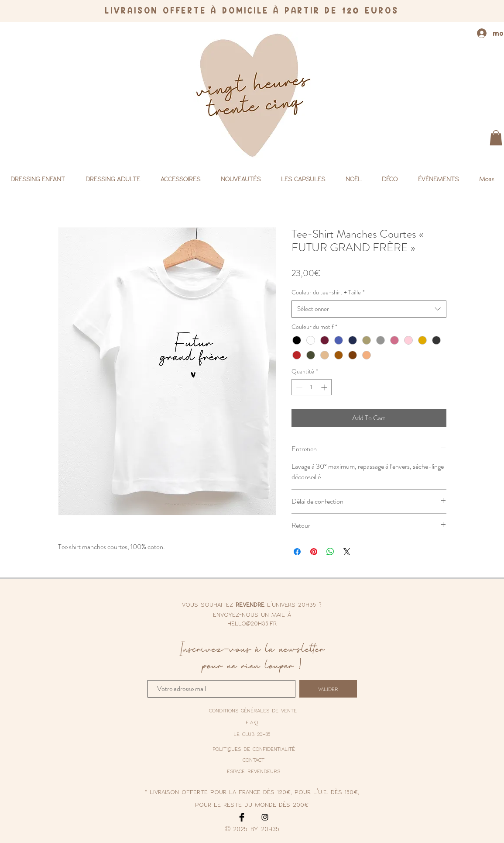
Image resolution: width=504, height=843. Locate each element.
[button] (496, 138)
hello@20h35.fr (252, 623)
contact (254, 760)
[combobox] (369, 309)
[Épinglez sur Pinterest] (314, 552)
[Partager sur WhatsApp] (330, 552)
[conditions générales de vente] (253, 710)
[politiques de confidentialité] (254, 749)
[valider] (328, 689)
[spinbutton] (312, 387)
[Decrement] (298, 387)
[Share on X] (347, 552)
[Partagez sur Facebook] (297, 552)
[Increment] (325, 387)
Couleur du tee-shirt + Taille (328, 292)
